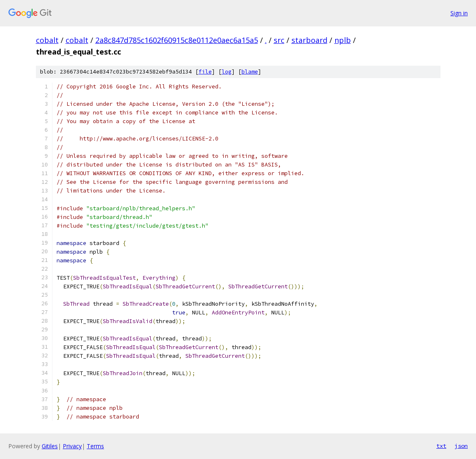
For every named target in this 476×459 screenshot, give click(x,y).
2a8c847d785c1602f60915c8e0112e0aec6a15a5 (177, 40)
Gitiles (50, 446)
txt (441, 446)
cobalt (47, 40)
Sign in (459, 13)
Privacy (72, 446)
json (461, 446)
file (205, 72)
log (227, 72)
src (279, 40)
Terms (95, 446)
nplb (343, 40)
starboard (309, 40)
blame (250, 72)
